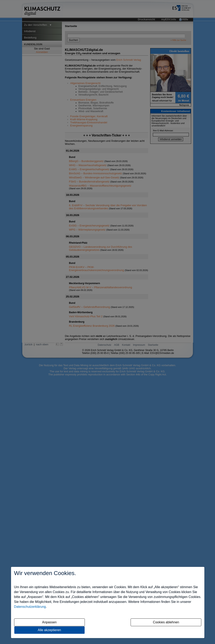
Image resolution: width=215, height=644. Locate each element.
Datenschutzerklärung (30, 607)
